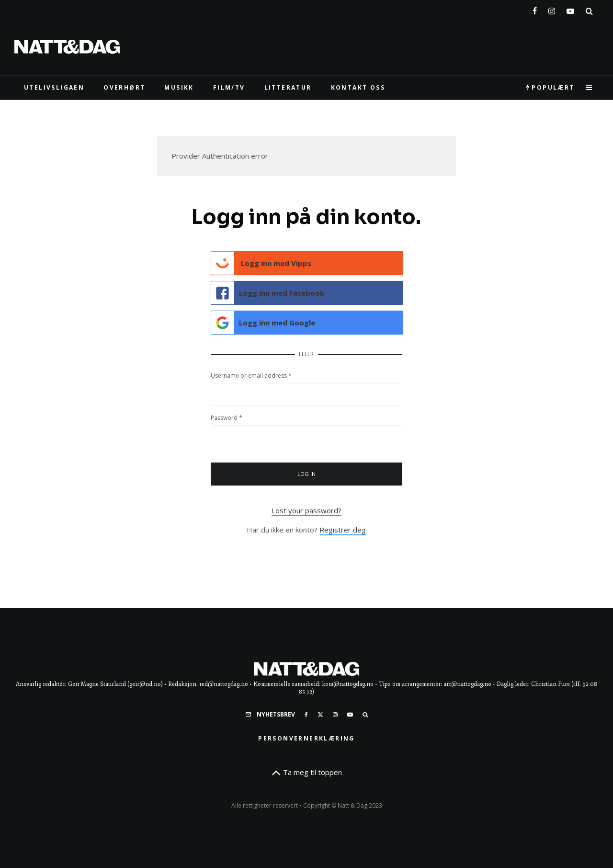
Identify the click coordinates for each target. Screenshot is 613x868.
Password (227, 418)
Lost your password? (306, 510)
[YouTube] (570, 9)
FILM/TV (229, 87)
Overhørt (124, 87)
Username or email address (251, 376)
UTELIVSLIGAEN (54, 87)
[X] (320, 715)
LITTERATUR (288, 87)
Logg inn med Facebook (268, 293)
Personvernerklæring (306, 738)
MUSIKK (179, 87)
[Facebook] (535, 9)
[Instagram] (552, 9)
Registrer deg (343, 530)
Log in (307, 474)
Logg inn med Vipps (261, 263)
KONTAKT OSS (358, 87)
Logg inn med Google (263, 323)
